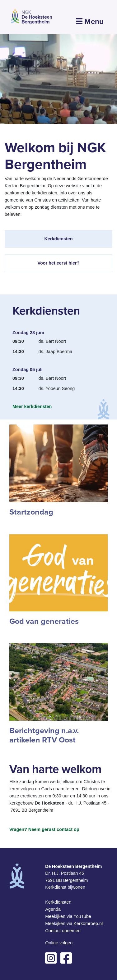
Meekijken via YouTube (68, 916)
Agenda (53, 909)
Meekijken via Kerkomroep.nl (74, 923)
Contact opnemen (63, 931)
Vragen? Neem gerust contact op (44, 829)
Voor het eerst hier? (59, 263)
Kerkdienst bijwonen (65, 887)
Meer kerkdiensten (32, 406)
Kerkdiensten (58, 239)
